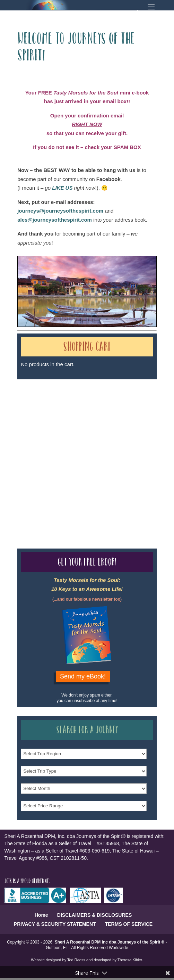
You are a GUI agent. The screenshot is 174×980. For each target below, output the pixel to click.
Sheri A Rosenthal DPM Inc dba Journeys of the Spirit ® (110, 942)
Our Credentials (121, 447)
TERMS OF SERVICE (129, 924)
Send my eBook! (83, 676)
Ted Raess (76, 960)
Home (41, 915)
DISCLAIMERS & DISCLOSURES (94, 915)
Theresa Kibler (130, 960)
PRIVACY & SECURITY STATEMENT (55, 924)
